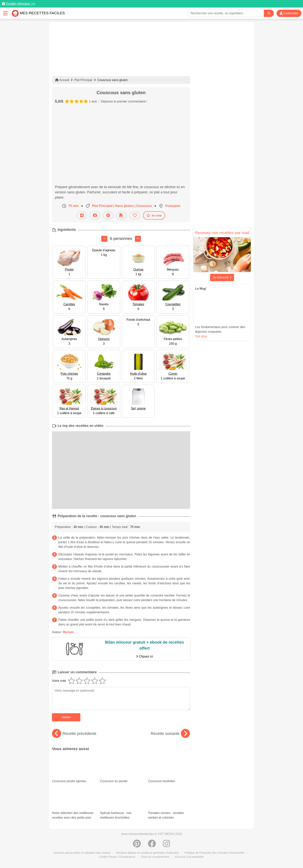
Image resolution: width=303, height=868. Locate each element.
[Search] (269, 13)
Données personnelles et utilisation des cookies (82, 853)
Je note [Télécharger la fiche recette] (154, 215)
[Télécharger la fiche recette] (121, 215)
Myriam (68, 632)
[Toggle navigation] (5, 13)
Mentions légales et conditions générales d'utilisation (148, 853)
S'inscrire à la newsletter (189, 857)
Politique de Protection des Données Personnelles (215, 853)
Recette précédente (74, 733)
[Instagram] (166, 846)
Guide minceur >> (21, 4)
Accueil (62, 80)
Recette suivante (170, 733)
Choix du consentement (155, 857)
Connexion (289, 13)
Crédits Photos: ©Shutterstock (117, 857)
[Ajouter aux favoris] (135, 215)
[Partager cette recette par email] (82, 215)
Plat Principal (83, 80)
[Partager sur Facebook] (95, 215)
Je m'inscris (222, 277)
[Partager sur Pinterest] (108, 215)
